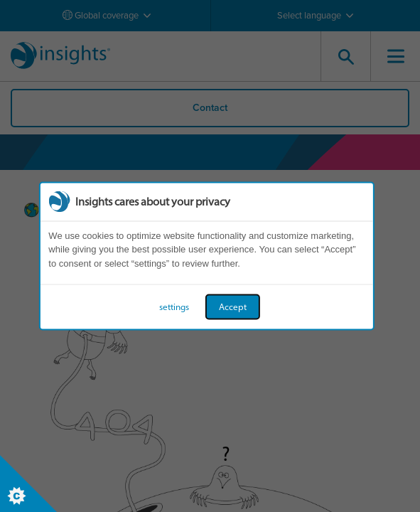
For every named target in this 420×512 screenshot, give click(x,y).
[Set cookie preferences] (28, 484)
